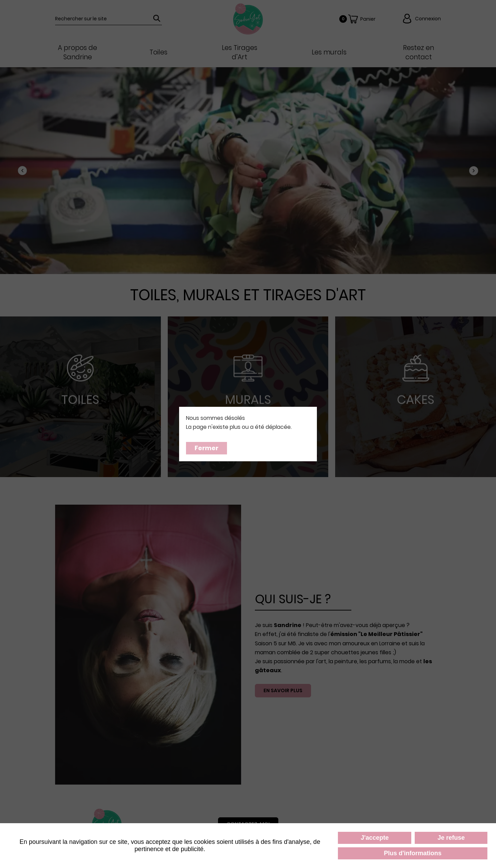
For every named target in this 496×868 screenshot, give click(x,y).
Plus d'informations (413, 853)
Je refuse (451, 838)
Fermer (206, 448)
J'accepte (375, 838)
